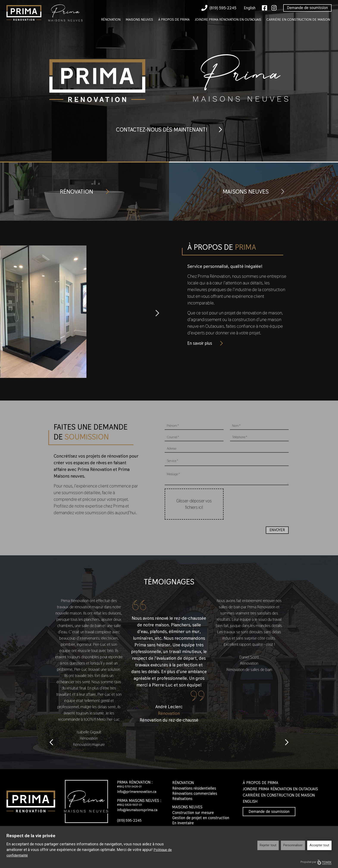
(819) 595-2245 (219, 8)
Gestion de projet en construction (201, 821)
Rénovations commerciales (195, 796)
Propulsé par (316, 862)
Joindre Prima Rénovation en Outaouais (228, 19)
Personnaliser (293, 845)
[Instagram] (274, 8)
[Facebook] (265, 8)
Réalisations (182, 801)
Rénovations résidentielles (194, 791)
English (250, 8)
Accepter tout (319, 845)
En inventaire (183, 826)
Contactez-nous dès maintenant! (161, 130)
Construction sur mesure (193, 815)
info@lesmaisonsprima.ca (138, 813)
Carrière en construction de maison (298, 19)
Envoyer (277, 533)
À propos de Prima (174, 19)
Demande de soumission (307, 8)
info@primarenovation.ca (138, 794)
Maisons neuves (139, 19)
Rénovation (111, 19)
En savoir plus (201, 344)
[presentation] (263, 500)
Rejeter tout (268, 845)
